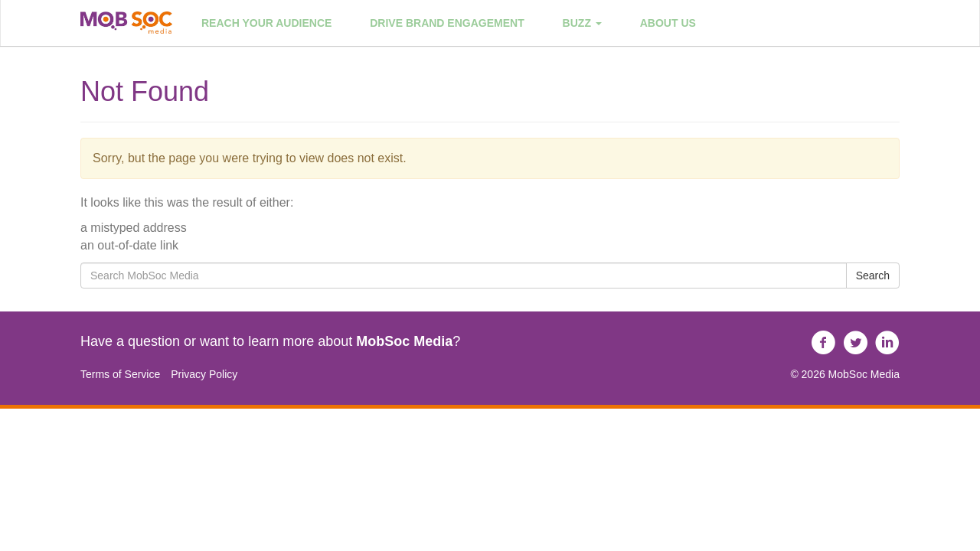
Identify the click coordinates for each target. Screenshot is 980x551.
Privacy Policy (204, 374)
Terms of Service (120, 374)
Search (873, 275)
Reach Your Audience (266, 23)
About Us (668, 23)
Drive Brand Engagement (447, 23)
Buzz (582, 23)
